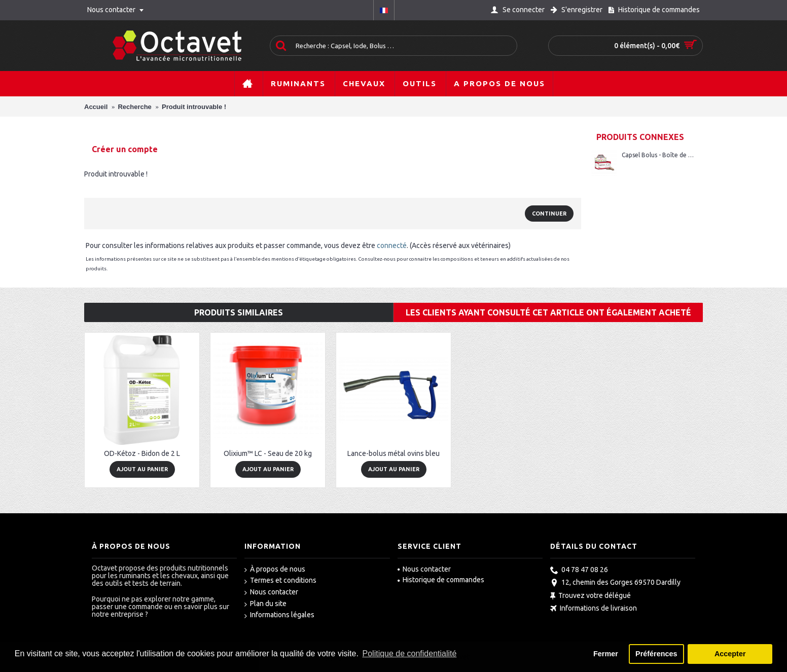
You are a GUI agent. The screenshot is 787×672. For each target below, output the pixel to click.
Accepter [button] (730, 654)
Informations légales (279, 615)
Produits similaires (239, 312)
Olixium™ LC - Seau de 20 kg (268, 453)
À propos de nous (275, 570)
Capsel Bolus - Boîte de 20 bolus (658, 155)
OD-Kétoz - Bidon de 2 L (142, 453)
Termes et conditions (280, 581)
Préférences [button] (656, 654)
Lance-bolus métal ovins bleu (393, 453)
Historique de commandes (441, 580)
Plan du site (265, 604)
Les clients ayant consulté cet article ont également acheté (548, 312)
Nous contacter (271, 592)
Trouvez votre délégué (591, 596)
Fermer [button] (606, 654)
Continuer (549, 214)
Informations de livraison (594, 609)
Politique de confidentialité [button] (410, 653)
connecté (392, 245)
